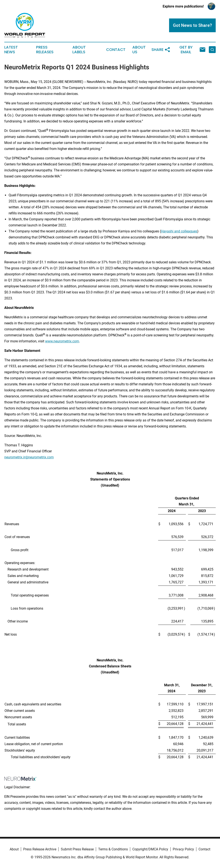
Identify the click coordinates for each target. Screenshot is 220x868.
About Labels (79, 50)
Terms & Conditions (113, 849)
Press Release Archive (40, 849)
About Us (139, 50)
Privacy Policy (183, 849)
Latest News (11, 50)
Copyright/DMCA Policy (150, 849)
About (14, 849)
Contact (116, 50)
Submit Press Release (77, 849)
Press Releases (45, 50)
